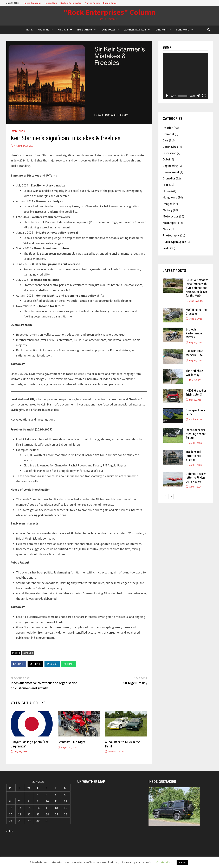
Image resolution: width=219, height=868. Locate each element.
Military (168, 210)
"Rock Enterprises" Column (109, 12)
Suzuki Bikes (110, 3)
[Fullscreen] (204, 96)
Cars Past (161, 30)
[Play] (167, 96)
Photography (171, 235)
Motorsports (171, 223)
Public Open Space (174, 242)
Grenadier (169, 178)
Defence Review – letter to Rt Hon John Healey (197, 478)
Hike (166, 185)
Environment (171, 172)
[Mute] (198, 96)
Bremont (168, 134)
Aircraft (63, 30)
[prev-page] (165, 496)
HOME (29, 30)
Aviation (168, 128)
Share (18, 664)
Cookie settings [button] (164, 862)
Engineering (170, 166)
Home (14, 131)
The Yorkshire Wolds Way (194, 373)
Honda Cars (51, 3)
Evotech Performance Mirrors (194, 333)
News (22, 131)
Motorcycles (171, 216)
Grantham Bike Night (72, 742)
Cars (166, 140)
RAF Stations (85, 30)
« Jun (10, 831)
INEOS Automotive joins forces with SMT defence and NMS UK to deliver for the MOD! (197, 288)
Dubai (166, 159)
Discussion (169, 153)
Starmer (28, 653)
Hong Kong (183, 30)
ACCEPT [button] (182, 862)
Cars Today (108, 30)
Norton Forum (92, 3)
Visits (166, 248)
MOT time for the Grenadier (196, 312)
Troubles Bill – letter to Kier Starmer (195, 456)
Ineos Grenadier (33, 3)
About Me (43, 30)
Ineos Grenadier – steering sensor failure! (197, 434)
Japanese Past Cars (135, 30)
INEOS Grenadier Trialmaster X (196, 392)
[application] (186, 76)
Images (168, 204)
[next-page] (171, 496)
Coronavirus (170, 147)
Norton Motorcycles (71, 3)
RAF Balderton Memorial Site (194, 353)
